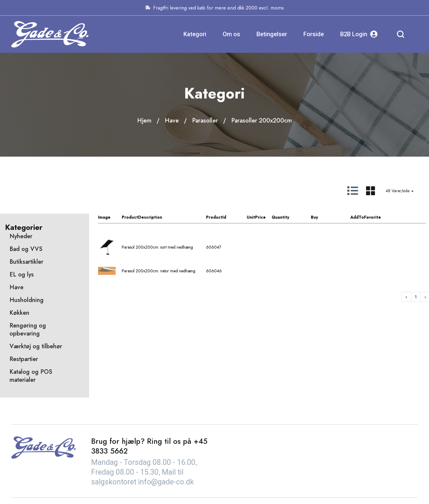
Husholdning (27, 300)
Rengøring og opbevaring (28, 330)
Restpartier (24, 359)
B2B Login (359, 34)
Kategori (195, 34)
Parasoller (205, 121)
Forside (314, 34)
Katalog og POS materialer (31, 376)
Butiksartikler (26, 262)
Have (172, 121)
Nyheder (21, 236)
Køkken (19, 313)
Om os (231, 34)
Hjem (144, 121)
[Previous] (406, 297)
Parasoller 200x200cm (262, 121)
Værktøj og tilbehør (36, 346)
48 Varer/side (400, 191)
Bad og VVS (26, 249)
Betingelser (272, 34)
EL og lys (22, 275)
